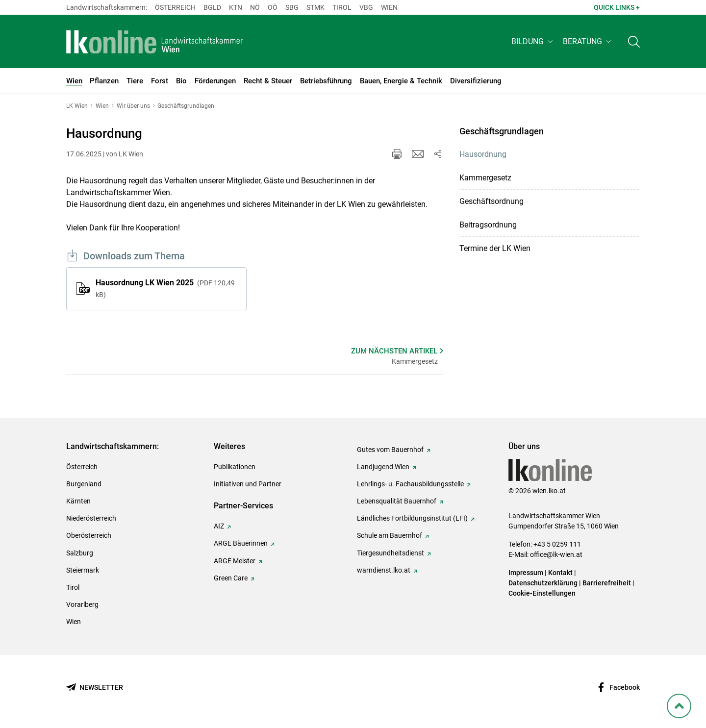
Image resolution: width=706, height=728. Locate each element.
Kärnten (78, 501)
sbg (292, 7)
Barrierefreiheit (607, 583)
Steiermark (83, 570)
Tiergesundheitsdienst (391, 553)
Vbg (366, 7)
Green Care (231, 578)
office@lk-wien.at (556, 554)
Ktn (236, 7)
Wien (389, 7)
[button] (533, 42)
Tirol (342, 7)
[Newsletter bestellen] (95, 688)
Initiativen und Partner (248, 484)
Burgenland (84, 484)
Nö (255, 7)
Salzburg (80, 553)
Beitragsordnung (488, 225)
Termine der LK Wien (495, 248)
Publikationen (235, 467)
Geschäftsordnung (492, 201)
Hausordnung (483, 154)
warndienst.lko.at (384, 570)
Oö (273, 7)
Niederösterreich (91, 518)
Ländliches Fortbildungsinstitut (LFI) (412, 518)
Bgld (212, 7)
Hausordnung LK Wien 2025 (165, 288)
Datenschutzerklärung (543, 583)
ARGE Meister (235, 561)
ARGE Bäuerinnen (241, 543)
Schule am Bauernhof (390, 535)
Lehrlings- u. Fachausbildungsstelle (410, 484)
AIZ (219, 526)
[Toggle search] (634, 42)
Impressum (526, 573)
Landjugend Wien (383, 467)
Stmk (315, 7)
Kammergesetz (485, 178)
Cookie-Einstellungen (542, 593)
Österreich (175, 7)
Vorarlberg (82, 604)
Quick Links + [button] (617, 7)
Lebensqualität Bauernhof (397, 501)
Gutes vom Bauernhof (390, 450)
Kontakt (560, 573)
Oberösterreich (89, 535)
